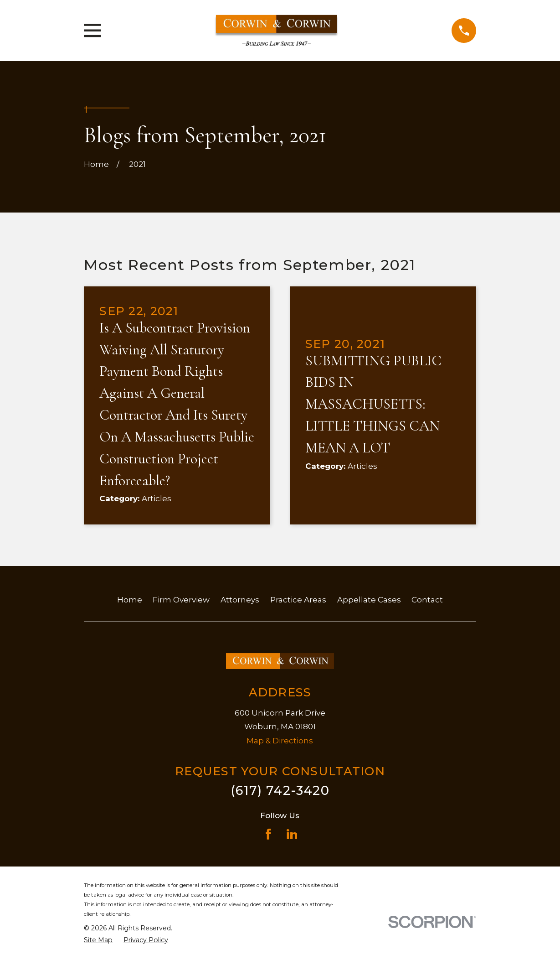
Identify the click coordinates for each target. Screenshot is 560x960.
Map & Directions (280, 741)
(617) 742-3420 (280, 791)
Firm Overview (181, 600)
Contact (427, 600)
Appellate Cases (369, 600)
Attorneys (240, 600)
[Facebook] (268, 834)
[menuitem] (98, 940)
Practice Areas (298, 600)
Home (130, 600)
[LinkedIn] (292, 834)
